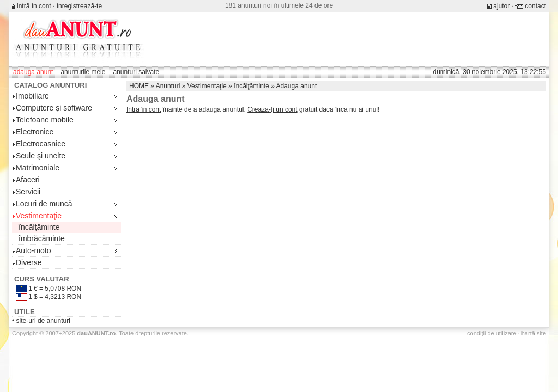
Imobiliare (32, 96)
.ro (96, 333)
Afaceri (28, 180)
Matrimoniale (38, 168)
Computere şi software (54, 108)
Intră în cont (144, 109)
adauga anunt (33, 72)
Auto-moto (34, 250)
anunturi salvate (136, 72)
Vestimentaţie (39, 216)
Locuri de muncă (44, 204)
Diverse (29, 262)
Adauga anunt (297, 86)
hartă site (534, 333)
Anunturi (168, 86)
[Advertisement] (348, 39)
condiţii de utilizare (492, 333)
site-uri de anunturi (43, 321)
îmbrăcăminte (42, 238)
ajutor (501, 6)
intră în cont (34, 6)
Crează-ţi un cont (272, 109)
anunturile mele (83, 72)
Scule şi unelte (41, 156)
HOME (139, 86)
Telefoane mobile (45, 120)
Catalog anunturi (50, 85)
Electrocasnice (41, 144)
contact (535, 6)
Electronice (35, 132)
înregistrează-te (79, 6)
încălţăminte (39, 227)
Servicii (28, 192)
